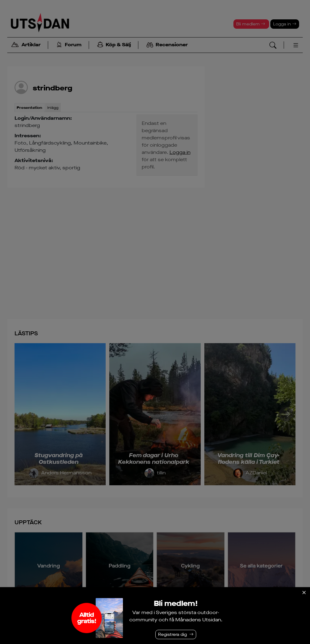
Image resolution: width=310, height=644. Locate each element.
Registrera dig (172, 634)
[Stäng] (304, 593)
